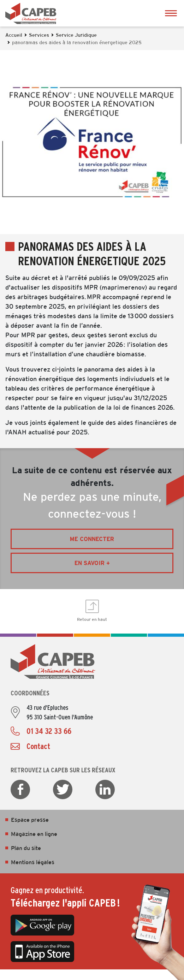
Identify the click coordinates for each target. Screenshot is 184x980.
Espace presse (30, 820)
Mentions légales (33, 863)
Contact (38, 746)
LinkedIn (105, 789)
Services (39, 35)
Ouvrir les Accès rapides (175, 490)
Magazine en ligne (34, 834)
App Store (42, 952)
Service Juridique (76, 35)
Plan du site (26, 848)
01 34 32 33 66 (49, 731)
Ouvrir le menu (171, 13)
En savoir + (92, 563)
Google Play (42, 925)
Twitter (63, 789)
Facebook (20, 789)
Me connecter (92, 539)
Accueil (14, 35)
